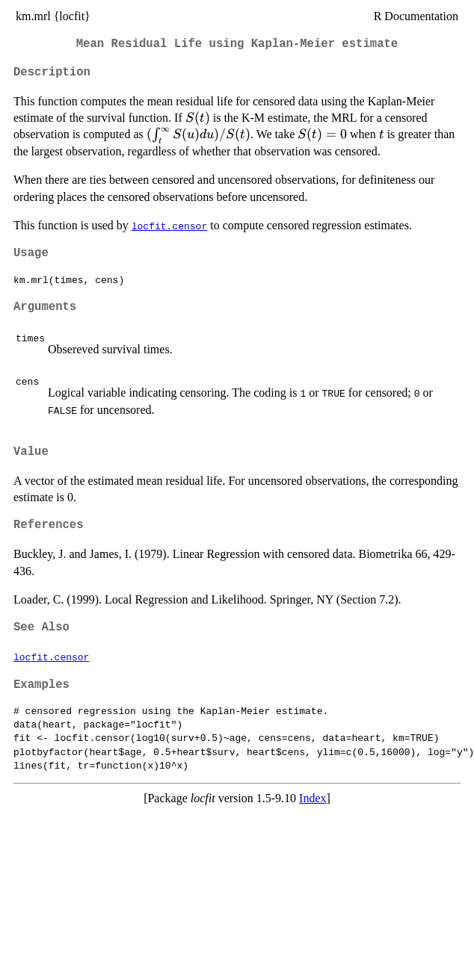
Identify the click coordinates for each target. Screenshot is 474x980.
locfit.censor (169, 226)
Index (313, 798)
